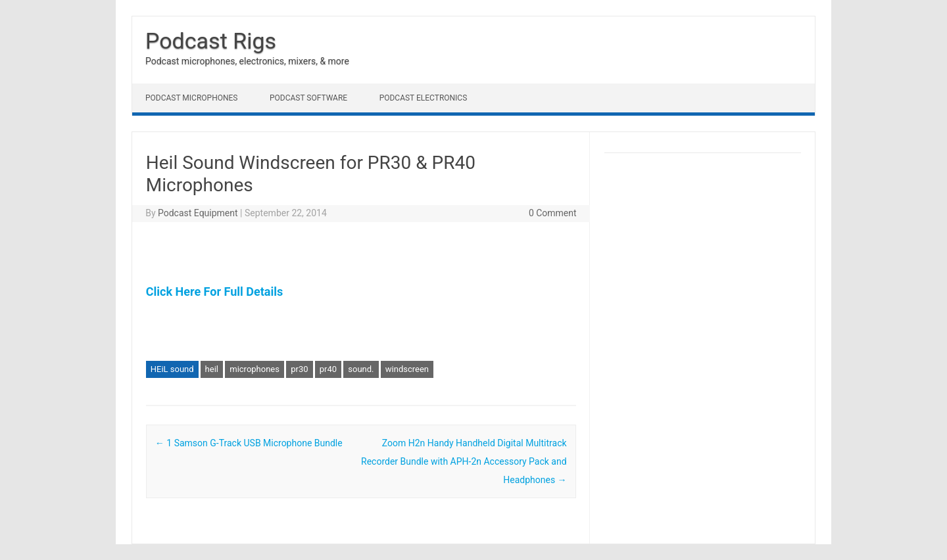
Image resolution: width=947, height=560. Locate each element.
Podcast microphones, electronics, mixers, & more (247, 61)
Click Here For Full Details (214, 292)
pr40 (328, 369)
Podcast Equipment (198, 213)
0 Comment (553, 213)
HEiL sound (172, 369)
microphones (255, 369)
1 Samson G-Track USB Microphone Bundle (249, 443)
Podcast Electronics (424, 98)
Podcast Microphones (191, 98)
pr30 (299, 369)
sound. (361, 369)
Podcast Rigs (211, 41)
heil (212, 369)
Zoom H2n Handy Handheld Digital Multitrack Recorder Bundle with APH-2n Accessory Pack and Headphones (464, 461)
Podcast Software (308, 98)
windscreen (407, 369)
